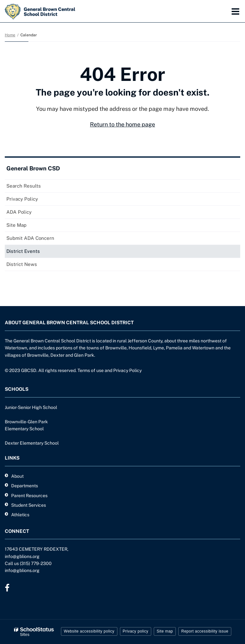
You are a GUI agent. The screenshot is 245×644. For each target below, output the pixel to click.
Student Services (29, 505)
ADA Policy (19, 212)
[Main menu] (235, 11)
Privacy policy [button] (136, 631)
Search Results (24, 186)
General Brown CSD (33, 168)
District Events (23, 251)
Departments (25, 486)
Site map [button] (165, 631)
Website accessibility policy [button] (89, 631)
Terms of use (91, 370)
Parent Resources (29, 496)
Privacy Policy (22, 199)
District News (22, 264)
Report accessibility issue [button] (205, 631)
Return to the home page (122, 124)
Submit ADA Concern (30, 238)
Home (10, 35)
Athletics (20, 515)
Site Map (16, 225)
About (17, 476)
